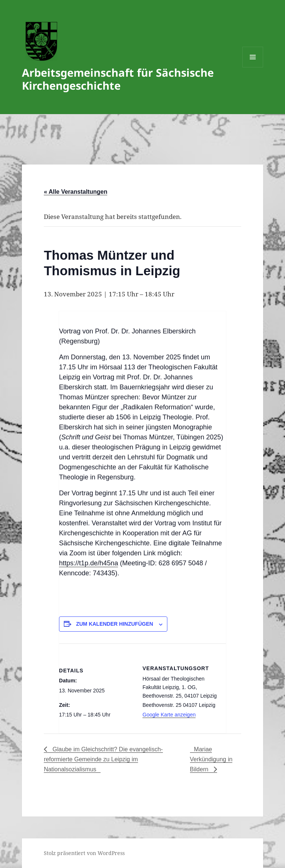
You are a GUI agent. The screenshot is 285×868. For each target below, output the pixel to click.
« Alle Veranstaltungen (76, 192)
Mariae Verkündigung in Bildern (211, 759)
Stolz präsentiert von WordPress (84, 853)
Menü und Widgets (253, 67)
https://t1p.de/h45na (89, 563)
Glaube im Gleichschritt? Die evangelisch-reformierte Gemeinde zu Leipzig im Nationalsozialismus (103, 759)
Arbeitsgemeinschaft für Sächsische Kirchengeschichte (118, 79)
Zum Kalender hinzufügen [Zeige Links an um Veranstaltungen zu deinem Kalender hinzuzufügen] (115, 624)
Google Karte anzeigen (169, 715)
